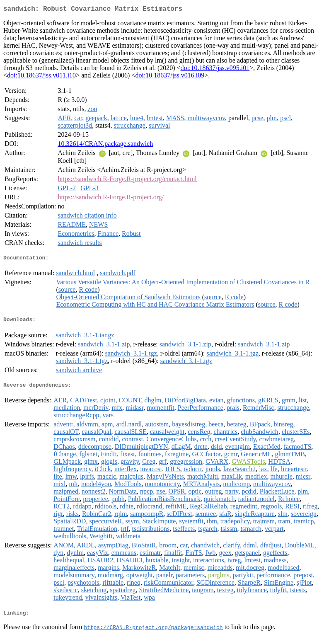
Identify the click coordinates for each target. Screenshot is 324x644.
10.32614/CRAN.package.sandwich (105, 145)
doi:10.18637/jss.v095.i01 (215, 69)
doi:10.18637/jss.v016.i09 (170, 77)
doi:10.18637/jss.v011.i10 (41, 77)
